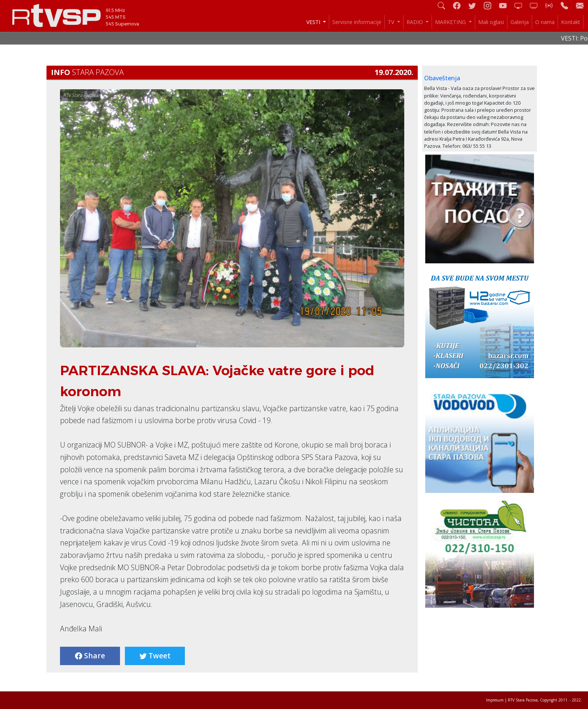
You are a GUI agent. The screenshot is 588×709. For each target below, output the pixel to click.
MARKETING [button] (451, 22)
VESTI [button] (314, 22)
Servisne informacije (357, 22)
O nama (545, 22)
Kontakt (571, 22)
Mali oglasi (491, 22)
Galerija (520, 22)
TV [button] (392, 22)
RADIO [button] (415, 22)
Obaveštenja (442, 78)
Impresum (495, 700)
